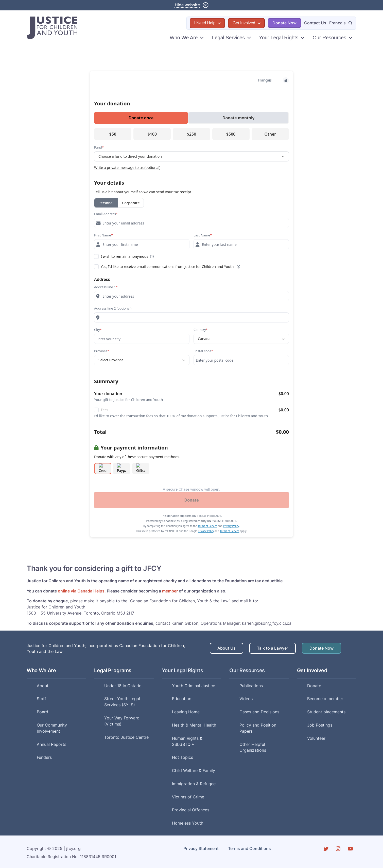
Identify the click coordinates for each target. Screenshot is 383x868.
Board (42, 712)
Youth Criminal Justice (194, 686)
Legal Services (228, 38)
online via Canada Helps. (82, 591)
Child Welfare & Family (194, 771)
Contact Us (315, 23)
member (170, 591)
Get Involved (244, 23)
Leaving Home (186, 712)
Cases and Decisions (259, 712)
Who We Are (184, 38)
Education (182, 699)
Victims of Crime (188, 797)
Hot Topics (182, 757)
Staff (41, 699)
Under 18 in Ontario (123, 686)
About (43, 686)
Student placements (326, 712)
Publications (251, 686)
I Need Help (205, 23)
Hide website (187, 5)
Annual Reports (51, 744)
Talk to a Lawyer (273, 648)
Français (337, 23)
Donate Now (284, 23)
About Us (227, 648)
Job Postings (320, 725)
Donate (314, 686)
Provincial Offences (191, 810)
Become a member (325, 699)
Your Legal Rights (279, 38)
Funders (44, 757)
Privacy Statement (201, 849)
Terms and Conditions (249, 849)
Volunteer (316, 738)
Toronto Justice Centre (126, 737)
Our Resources (330, 38)
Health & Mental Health (194, 725)
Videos (246, 699)
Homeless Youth (188, 823)
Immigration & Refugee (194, 784)
